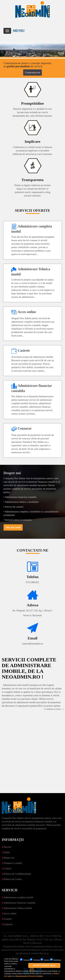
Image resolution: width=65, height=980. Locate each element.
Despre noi (9, 858)
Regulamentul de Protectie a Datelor (29, 976)
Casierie (8, 919)
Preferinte (35, 960)
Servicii (8, 847)
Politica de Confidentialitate (17, 874)
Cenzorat (8, 924)
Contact (8, 869)
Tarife (7, 852)
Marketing (55, 960)
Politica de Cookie (13, 879)
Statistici (45, 960)
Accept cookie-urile (44, 965)
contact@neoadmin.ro (33, 644)
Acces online (10, 914)
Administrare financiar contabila (20, 903)
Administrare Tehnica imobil (18, 908)
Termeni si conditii (13, 863)
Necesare (25, 960)
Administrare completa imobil (18, 897)
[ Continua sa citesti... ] (54, 709)
